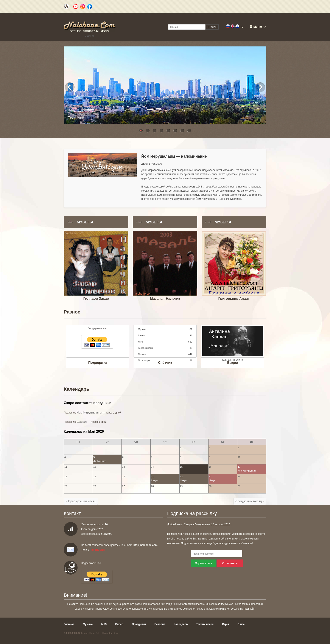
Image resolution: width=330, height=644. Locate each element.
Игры (225, 624)
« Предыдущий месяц (81, 501)
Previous (70, 87)
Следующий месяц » (250, 501)
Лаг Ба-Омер (100, 461)
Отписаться (230, 563)
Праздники (139, 624)
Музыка (88, 624)
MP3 (104, 624)
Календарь (181, 624)
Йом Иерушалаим (89, 412)
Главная (69, 624)
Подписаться (204, 563)
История (160, 624)
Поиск (212, 27)
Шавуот (82, 422)
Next (260, 87)
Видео (119, 624)
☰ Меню (256, 27)
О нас (241, 624)
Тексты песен (205, 624)
